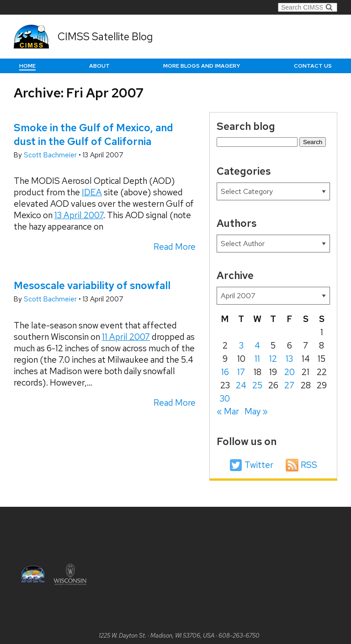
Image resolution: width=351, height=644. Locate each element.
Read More (175, 247)
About (99, 66)
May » (256, 411)
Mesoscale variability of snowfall (92, 285)
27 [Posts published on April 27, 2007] (289, 385)
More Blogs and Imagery (202, 66)
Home (27, 66)
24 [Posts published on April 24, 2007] (241, 385)
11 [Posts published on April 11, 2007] (257, 359)
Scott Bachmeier (51, 155)
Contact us (313, 66)
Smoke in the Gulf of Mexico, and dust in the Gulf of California (93, 134)
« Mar (228, 411)
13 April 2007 (79, 215)
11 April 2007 (126, 337)
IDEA (92, 192)
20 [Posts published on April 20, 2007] (290, 372)
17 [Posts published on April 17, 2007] (241, 372)
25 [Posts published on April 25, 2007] (257, 385)
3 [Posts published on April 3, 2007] (241, 346)
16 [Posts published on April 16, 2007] (225, 372)
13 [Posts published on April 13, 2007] (289, 359)
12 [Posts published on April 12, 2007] (273, 359)
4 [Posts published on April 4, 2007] (257, 346)
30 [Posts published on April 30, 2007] (225, 399)
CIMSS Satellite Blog (105, 37)
